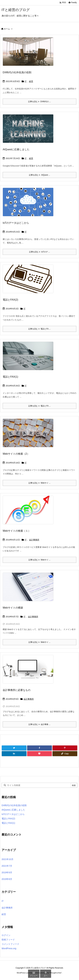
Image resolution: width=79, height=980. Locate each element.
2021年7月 (7, 866)
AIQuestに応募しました (16, 149)
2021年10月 (7, 859)
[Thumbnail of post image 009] (29, 54)
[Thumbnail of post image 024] (29, 281)
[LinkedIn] (14, 754)
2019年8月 (7, 879)
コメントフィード (10, 944)
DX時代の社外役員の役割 (17, 72)
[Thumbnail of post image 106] (29, 589)
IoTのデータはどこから (16, 223)
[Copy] (65, 754)
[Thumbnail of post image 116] (29, 435)
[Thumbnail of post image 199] (29, 204)
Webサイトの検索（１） (17, 531)
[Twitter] (14, 748)
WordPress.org (9, 948)
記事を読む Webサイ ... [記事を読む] (39, 483)
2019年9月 (7, 872)
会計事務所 (34, 540)
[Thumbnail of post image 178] (29, 131)
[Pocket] (39, 754)
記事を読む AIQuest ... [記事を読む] (40, 175)
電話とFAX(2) (10, 300)
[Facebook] (39, 748)
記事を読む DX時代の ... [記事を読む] (39, 102)
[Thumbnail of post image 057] (29, 671)
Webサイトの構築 (13, 608)
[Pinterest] (65, 748)
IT (26, 81)
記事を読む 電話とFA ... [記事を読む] (39, 329)
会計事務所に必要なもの (17, 690)
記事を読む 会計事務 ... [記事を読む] (39, 724)
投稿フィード (8, 940)
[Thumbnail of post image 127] (29, 358)
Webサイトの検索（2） (16, 454)
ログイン (6, 935)
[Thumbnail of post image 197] (29, 512)
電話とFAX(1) (10, 377)
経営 (31, 81)
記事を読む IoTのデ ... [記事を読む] (40, 252)
